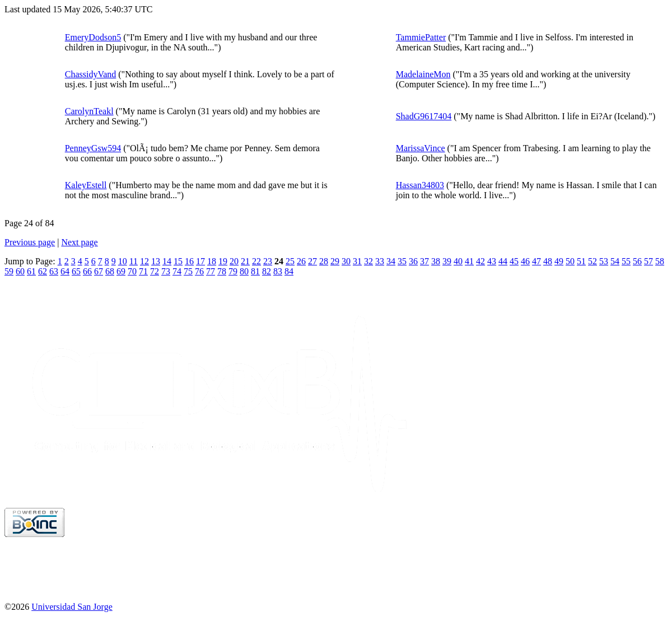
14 (167, 261)
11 (134, 261)
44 (503, 261)
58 (660, 261)
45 (514, 261)
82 (267, 271)
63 (54, 271)
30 (346, 261)
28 (324, 261)
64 (65, 271)
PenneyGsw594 (93, 148)
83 (278, 271)
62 (43, 271)
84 (289, 271)
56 (637, 261)
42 (480, 261)
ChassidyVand (91, 74)
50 (570, 261)
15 (178, 261)
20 (234, 261)
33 (380, 261)
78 (222, 271)
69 (121, 271)
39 (447, 261)
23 (268, 261)
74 (177, 271)
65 (76, 271)
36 (413, 261)
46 (525, 261)
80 (244, 271)
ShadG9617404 (424, 116)
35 (402, 261)
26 (301, 261)
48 (548, 261)
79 (233, 271)
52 (592, 261)
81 (255, 271)
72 (155, 271)
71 (143, 271)
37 (424, 261)
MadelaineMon (423, 74)
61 (31, 271)
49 (559, 261)
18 (212, 261)
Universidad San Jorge (72, 607)
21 (245, 261)
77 (211, 271)
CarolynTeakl (89, 111)
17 (200, 261)
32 (368, 261)
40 (458, 261)
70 (132, 271)
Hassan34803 (420, 185)
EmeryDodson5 (93, 37)
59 (9, 271)
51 (581, 261)
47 (536, 261)
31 (357, 261)
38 (436, 261)
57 (648, 261)
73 (166, 271)
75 (188, 271)
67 (99, 271)
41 (469, 261)
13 (156, 261)
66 (87, 271)
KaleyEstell (86, 185)
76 (199, 271)
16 (189, 261)
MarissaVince (421, 148)
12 (144, 261)
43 (492, 261)
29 (335, 261)
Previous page (30, 242)
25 (290, 261)
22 (256, 261)
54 (615, 261)
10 (123, 261)
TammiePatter (421, 37)
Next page (79, 242)
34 (391, 261)
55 (626, 261)
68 (110, 271)
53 (604, 261)
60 (20, 271)
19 (223, 261)
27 (312, 261)
